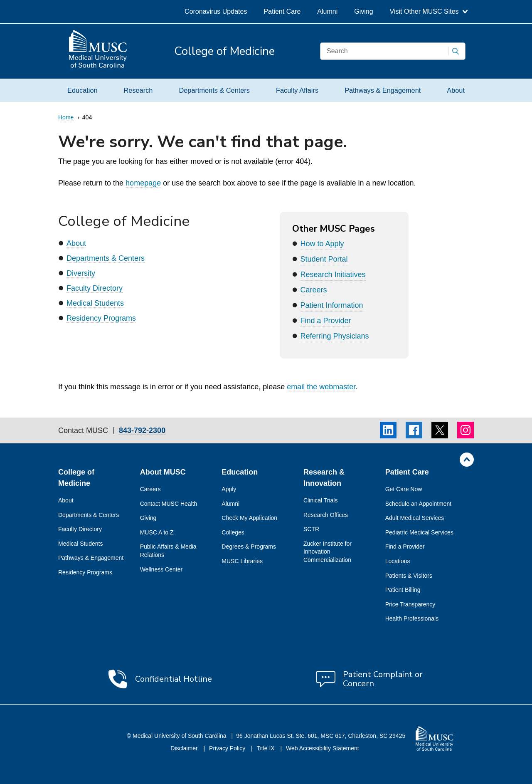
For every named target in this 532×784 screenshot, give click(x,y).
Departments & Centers (214, 90)
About (456, 90)
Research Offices (326, 515)
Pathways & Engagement (383, 90)
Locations (398, 561)
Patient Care (282, 11)
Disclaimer (185, 748)
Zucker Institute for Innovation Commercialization (328, 552)
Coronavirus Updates (216, 11)
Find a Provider (326, 321)
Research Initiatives (333, 275)
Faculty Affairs (297, 90)
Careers (314, 290)
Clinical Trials (320, 500)
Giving (363, 11)
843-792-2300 (142, 431)
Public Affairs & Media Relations (168, 551)
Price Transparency (410, 604)
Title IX (267, 748)
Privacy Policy (228, 748)
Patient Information (332, 305)
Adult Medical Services (415, 518)
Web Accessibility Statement (323, 748)
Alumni (327, 11)
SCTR (311, 529)
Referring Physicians (335, 336)
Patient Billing (403, 590)
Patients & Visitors (409, 576)
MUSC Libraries (242, 561)
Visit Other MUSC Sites (429, 11)
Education (83, 90)
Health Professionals (412, 618)
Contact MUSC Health (169, 504)
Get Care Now (404, 489)
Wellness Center (161, 569)
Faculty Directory (95, 288)
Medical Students (95, 303)
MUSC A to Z (157, 532)
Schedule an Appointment (419, 504)
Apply (229, 489)
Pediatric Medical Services (419, 532)
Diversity (81, 273)
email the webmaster (321, 387)
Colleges (233, 532)
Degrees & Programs (249, 547)
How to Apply (322, 244)
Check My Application (249, 518)
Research (138, 90)
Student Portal (324, 259)
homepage (143, 183)
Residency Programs (101, 318)
